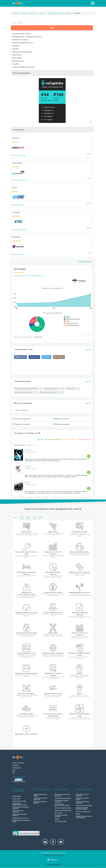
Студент (28, 466)
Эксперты (16, 765)
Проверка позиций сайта (63, 798)
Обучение (16, 55)
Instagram (59, 357)
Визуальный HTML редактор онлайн (82, 808)
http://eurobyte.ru (19, 254)
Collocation (73, 389)
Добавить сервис (85, 261)
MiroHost (16, 138)
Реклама (15, 46)
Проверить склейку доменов (61, 816)
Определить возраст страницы (61, 801)
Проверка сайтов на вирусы (40, 802)
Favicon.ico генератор (83, 811)
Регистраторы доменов (26, 392)
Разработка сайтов (20, 40)
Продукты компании (22, 424)
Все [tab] (16, 518)
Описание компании (22, 419)
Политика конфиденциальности (53, 855)
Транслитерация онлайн (84, 805)
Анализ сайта (17, 796)
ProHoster (16, 212)
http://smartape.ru (36, 276)
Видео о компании (61, 419)
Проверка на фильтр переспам (40, 799)
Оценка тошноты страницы (18, 811)
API (14, 773)
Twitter (47, 357)
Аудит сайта (16, 799)
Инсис (15, 188)
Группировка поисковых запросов (21, 808)
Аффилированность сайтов (40, 795)
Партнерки (16, 58)
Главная (16, 13)
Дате (31, 445)
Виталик (28, 450)
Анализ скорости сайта (20, 818)
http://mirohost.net (19, 155)
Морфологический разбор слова (21, 821)
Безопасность (17, 61)
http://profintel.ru (18, 205)
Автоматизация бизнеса (22, 43)
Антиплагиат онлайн (19, 801)
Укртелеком (17, 163)
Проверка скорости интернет (82, 795)
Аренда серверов (54, 389)
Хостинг (42, 13)
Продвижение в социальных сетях (26, 37)
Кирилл (28, 482)
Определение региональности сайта (62, 805)
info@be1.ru (53, 860)
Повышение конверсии (22, 52)
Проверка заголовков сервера (20, 815)
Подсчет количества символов (83, 802)
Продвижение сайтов (21, 34)
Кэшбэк (15, 64)
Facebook (34, 357)
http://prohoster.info (19, 230)
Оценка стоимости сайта (63, 808)
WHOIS (57, 819)
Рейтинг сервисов (29, 13)
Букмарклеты (17, 768)
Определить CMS (60, 821)
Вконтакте (20, 357)
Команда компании (61, 424)
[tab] (22, 518)
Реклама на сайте (53, 865)
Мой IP (78, 814)
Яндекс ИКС (59, 813)
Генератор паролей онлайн (82, 799)
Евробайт (16, 237)
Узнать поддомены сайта (63, 810)
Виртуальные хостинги (52, 392)
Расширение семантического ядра (20, 804)
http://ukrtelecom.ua (19, 180)
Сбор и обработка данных (23, 67)
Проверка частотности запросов (62, 795)
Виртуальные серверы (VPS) (59, 13)
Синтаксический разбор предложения (84, 817)
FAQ (14, 770)
